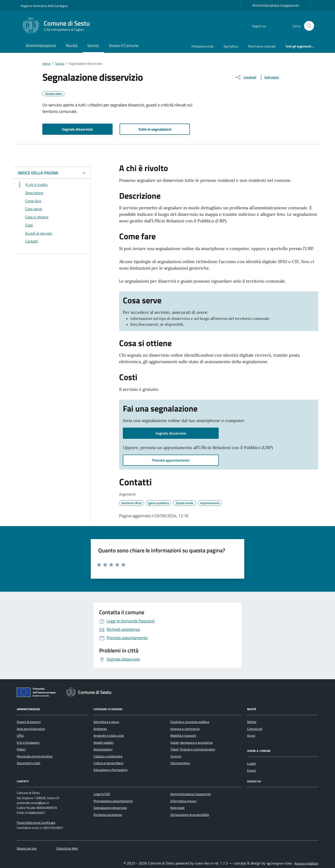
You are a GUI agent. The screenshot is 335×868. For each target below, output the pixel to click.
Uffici (20, 736)
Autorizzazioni (103, 749)
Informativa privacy (184, 801)
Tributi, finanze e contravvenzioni (193, 749)
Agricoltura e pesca (106, 722)
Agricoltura (231, 46)
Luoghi (252, 763)
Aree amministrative (31, 729)
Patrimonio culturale (262, 46)
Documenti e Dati (28, 763)
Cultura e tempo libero (108, 763)
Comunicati (255, 729)
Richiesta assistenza (108, 815)
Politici (21, 749)
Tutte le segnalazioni (155, 129)
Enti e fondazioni (28, 743)
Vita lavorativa (180, 763)
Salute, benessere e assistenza (191, 743)
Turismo (176, 756)
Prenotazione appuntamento (113, 801)
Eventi (251, 770)
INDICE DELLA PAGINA (38, 173)
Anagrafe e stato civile (109, 736)
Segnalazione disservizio (110, 808)
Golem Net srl (204, 863)
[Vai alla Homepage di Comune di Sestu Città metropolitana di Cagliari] (58, 26)
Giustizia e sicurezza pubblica (190, 722)
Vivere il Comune (124, 46)
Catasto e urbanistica (108, 756)
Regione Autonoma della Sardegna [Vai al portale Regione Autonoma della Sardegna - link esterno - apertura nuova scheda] (44, 6)
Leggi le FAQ (102, 794)
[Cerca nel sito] (309, 26)
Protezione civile (203, 46)
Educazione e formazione (111, 770)
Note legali (177, 808)
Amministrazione (41, 46)
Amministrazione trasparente (276, 5)
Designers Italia (279, 863)
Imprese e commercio (185, 729)
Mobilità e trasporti (183, 736)
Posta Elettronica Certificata (36, 823)
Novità (72, 46)
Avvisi (251, 736)
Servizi (93, 46)
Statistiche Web (67, 848)
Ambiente (100, 729)
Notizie (252, 722)
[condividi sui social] (246, 77)
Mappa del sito (27, 848)
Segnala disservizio (77, 129)
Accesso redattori (306, 863)
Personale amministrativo (35, 756)
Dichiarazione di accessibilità (190, 815)
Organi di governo (29, 722)
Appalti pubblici (104, 743)
